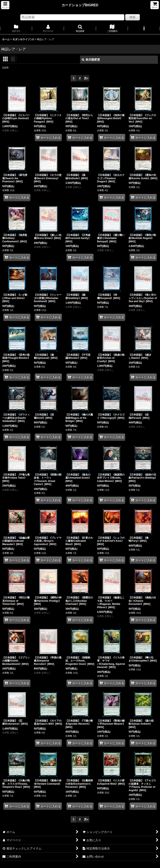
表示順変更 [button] (91, 60)
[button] (5, 5)
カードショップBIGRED (80, 5)
